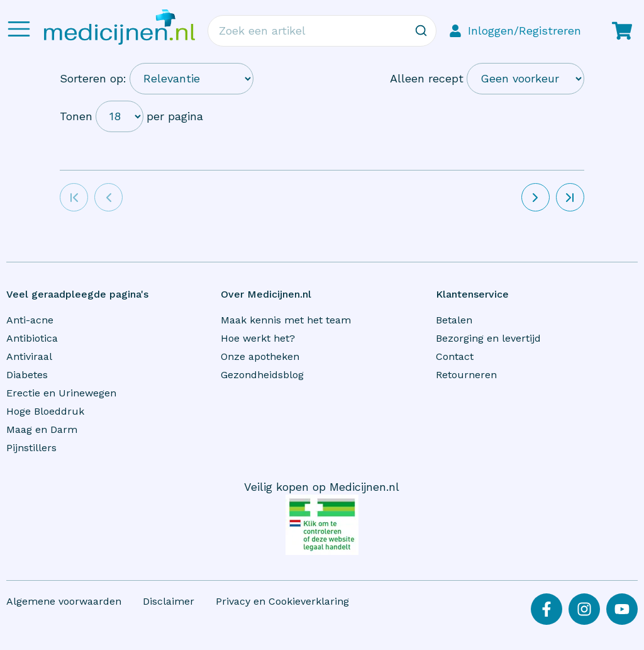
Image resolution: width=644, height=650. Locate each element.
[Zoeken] (421, 31)
